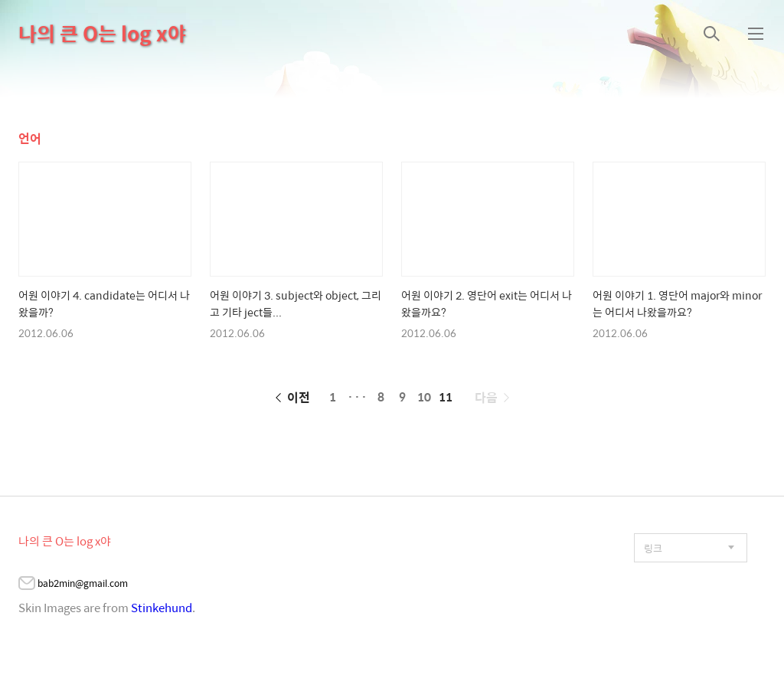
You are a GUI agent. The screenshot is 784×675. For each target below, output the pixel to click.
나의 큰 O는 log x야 (102, 33)
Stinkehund (162, 607)
